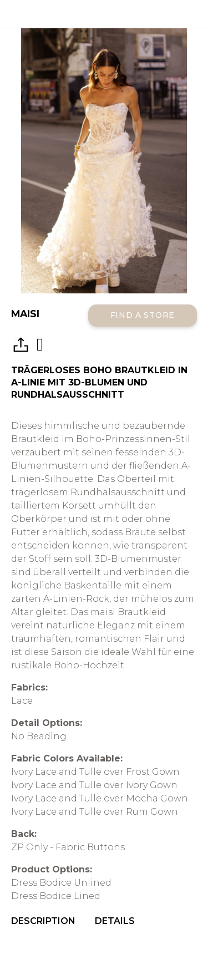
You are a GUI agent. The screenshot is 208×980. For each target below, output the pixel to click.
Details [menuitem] (115, 921)
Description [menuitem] (43, 921)
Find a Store (143, 315)
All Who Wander (104, 14)
